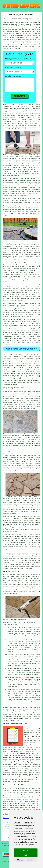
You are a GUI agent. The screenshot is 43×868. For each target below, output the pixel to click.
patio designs (30, 555)
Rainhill (30, 354)
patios (16, 320)
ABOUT (26, 11)
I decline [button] (26, 855)
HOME (18, 11)
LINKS (22, 11)
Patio (5, 354)
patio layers (32, 36)
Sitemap (5, 843)
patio (24, 198)
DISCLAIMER (38, 11)
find (9, 788)
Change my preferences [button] (26, 860)
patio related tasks (30, 774)
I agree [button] (26, 851)
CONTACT (31, 11)
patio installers (23, 129)
